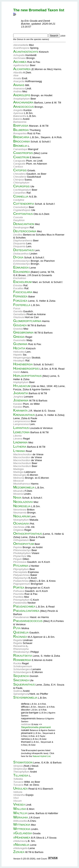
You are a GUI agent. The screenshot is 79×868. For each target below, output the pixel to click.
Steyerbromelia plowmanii (36, 727)
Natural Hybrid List (42, 756)
